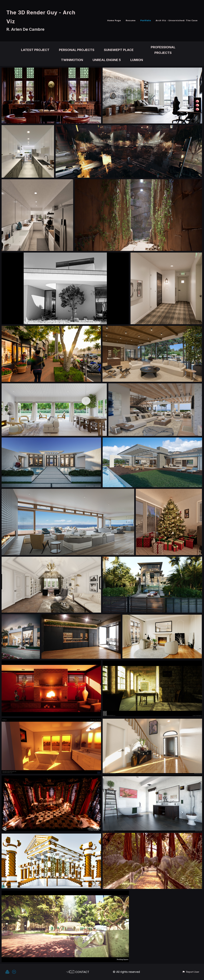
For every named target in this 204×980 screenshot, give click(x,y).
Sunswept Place (119, 50)
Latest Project (35, 50)
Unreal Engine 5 (107, 60)
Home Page (114, 20)
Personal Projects (77, 50)
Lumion (137, 60)
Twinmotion (72, 60)
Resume (131, 20)
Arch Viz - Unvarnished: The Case (177, 20)
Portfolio (146, 20)
